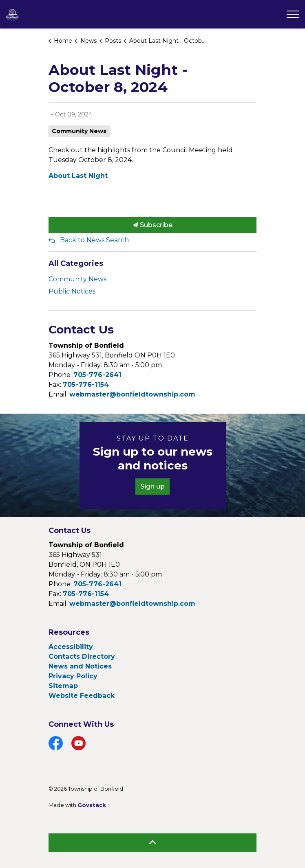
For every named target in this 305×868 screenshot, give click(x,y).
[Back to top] (152, 843)
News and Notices (80, 666)
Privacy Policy (73, 676)
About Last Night (78, 176)
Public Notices (72, 291)
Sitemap (63, 686)
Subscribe (152, 225)
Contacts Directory (82, 656)
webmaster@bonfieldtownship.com (132, 394)
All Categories (76, 263)
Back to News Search (94, 240)
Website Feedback (82, 696)
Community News (79, 131)
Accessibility (71, 647)
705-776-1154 (86, 385)
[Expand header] (293, 14)
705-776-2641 (97, 375)
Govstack (92, 805)
